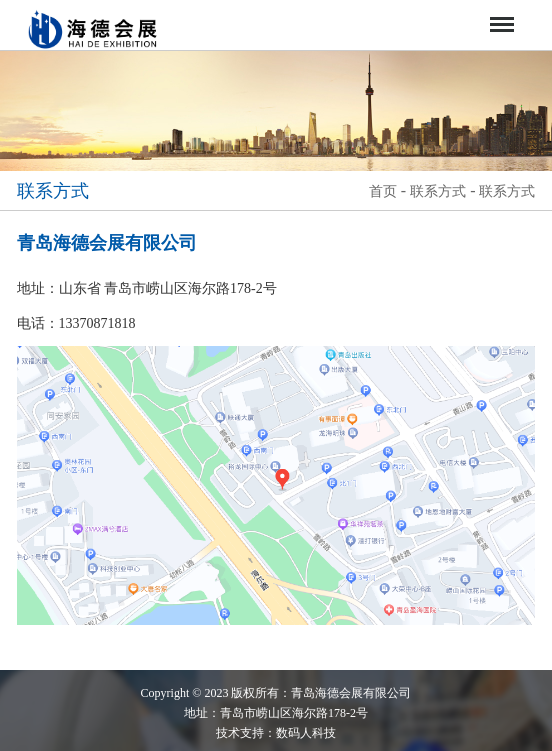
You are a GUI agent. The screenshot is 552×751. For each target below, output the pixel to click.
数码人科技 (306, 733)
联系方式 (438, 191)
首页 (383, 191)
